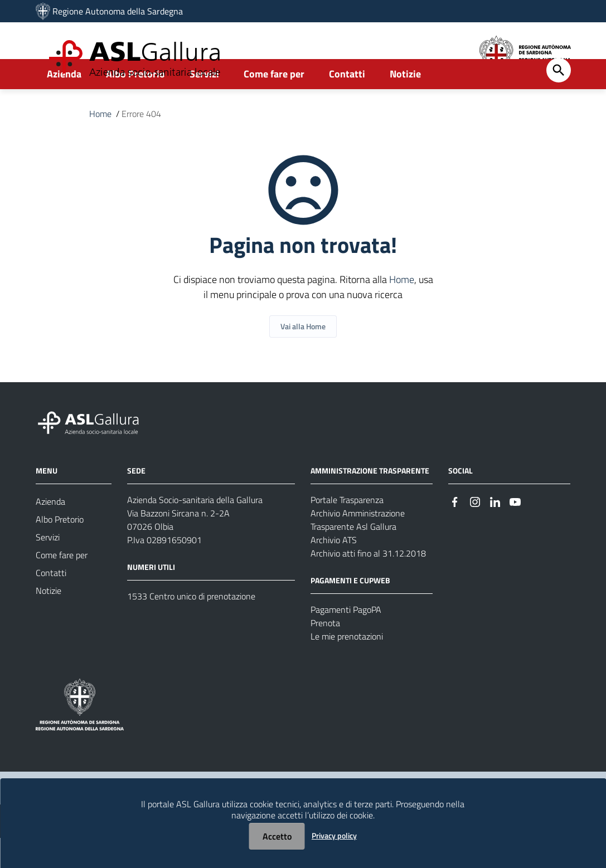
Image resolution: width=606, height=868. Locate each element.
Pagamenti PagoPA (346, 640)
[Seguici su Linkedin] (495, 531)
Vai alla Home (303, 356)
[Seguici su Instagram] (475, 531)
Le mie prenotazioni (347, 666)
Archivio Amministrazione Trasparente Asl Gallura (358, 550)
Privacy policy (334, 835)
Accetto (277, 836)
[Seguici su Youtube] (515, 531)
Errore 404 (141, 144)
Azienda (64, 104)
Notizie (405, 104)
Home (100, 144)
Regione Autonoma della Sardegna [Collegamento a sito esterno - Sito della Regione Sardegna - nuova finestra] (118, 11)
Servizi (204, 104)
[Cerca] (559, 100)
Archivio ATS (334, 570)
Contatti (347, 104)
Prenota (325, 653)
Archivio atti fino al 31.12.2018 (368, 583)
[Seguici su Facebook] (455, 531)
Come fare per (274, 104)
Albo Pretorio (135, 104)
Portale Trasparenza (347, 530)
